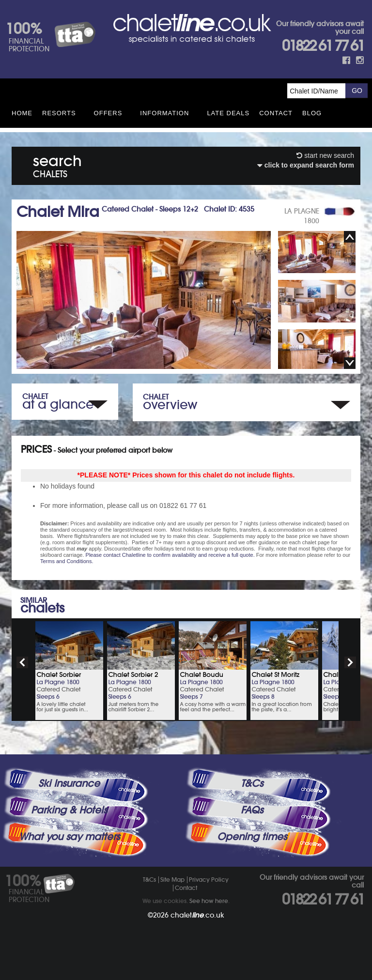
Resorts (59, 113)
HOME (22, 113)
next (350, 662)
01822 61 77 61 (323, 46)
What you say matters (69, 837)
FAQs (252, 810)
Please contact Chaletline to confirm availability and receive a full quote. (170, 555)
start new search (325, 155)
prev (22, 662)
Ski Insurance (69, 783)
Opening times (252, 837)
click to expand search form (306, 165)
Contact (276, 113)
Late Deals (228, 113)
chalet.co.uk (197, 915)
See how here (209, 901)
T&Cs (252, 783)
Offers (108, 113)
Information (164, 113)
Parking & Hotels (69, 810)
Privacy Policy (209, 880)
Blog (312, 113)
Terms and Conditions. (67, 561)
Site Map (172, 880)
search (57, 164)
